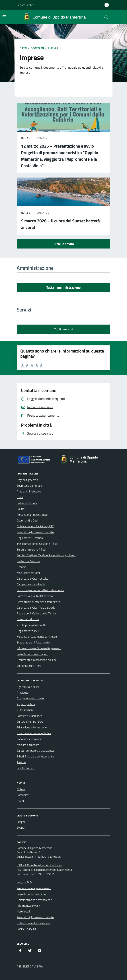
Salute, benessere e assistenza (35, 751)
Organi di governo (27, 480)
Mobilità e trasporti (28, 745)
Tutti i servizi (64, 329)
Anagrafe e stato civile (30, 698)
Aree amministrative (29, 491)
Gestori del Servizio (28, 561)
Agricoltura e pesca (28, 687)
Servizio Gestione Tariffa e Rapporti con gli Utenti (46, 555)
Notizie (21, 789)
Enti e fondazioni (27, 503)
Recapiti (21, 567)
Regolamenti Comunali (30, 538)
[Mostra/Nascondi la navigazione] (4, 17)
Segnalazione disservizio (31, 894)
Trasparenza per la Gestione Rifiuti (37, 544)
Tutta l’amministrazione (64, 287)
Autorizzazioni (25, 710)
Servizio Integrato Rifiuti (31, 549)
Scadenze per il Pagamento (33, 642)
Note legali (23, 911)
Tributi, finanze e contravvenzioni (36, 756)
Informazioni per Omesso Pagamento (39, 648)
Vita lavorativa (25, 768)
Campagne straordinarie (31, 584)
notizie (25, 138)
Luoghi (21, 822)
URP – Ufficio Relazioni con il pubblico (39, 865)
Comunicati (23, 795)
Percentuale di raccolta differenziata (38, 602)
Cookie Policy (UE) (27, 929)
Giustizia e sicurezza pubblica (34, 733)
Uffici (20, 497)
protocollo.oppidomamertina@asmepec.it (48, 870)
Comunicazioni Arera (29, 666)
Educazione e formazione (32, 727)
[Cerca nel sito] (106, 17)
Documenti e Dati (27, 520)
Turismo (21, 762)
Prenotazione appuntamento (34, 888)
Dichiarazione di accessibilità (34, 923)
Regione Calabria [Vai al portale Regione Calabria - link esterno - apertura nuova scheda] (25, 5)
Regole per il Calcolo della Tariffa (36, 613)
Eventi (21, 828)
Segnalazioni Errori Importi (32, 654)
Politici (21, 509)
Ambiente (23, 692)
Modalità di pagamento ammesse (37, 637)
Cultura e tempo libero (30, 722)
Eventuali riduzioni (28, 619)
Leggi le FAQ (24, 882)
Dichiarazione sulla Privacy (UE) (35, 526)
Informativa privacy (28, 906)
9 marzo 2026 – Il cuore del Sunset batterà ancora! (60, 224)
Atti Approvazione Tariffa (32, 625)
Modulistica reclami (28, 573)
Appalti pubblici (26, 704)
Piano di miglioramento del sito (35, 532)
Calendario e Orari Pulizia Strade (36, 608)
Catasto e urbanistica (29, 716)
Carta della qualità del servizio (35, 596)
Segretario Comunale (29, 486)
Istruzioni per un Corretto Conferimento (40, 590)
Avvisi (20, 801)
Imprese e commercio (29, 739)
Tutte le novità (64, 244)
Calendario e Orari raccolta (33, 578)
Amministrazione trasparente (34, 900)
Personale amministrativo (32, 515)
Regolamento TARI (28, 631)
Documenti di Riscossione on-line (37, 660)
